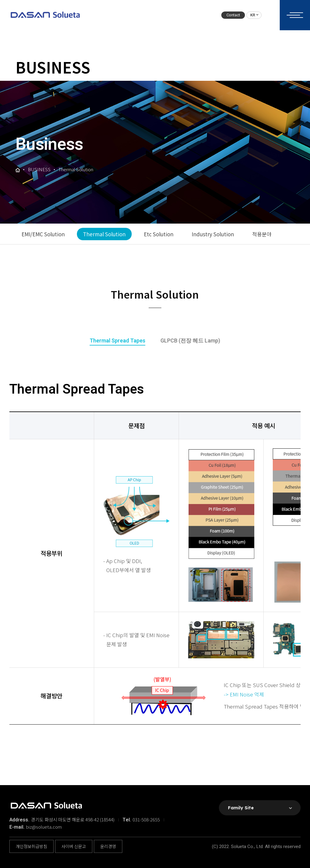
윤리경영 (108, 846)
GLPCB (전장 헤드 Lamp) (190, 341)
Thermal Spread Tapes (117, 341)
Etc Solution (159, 234)
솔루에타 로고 (45, 15)
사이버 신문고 (74, 846)
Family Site (241, 808)
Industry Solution (213, 234)
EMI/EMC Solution (43, 234)
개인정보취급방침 (31, 846)
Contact (233, 15)
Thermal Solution (104, 234)
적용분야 (262, 234)
